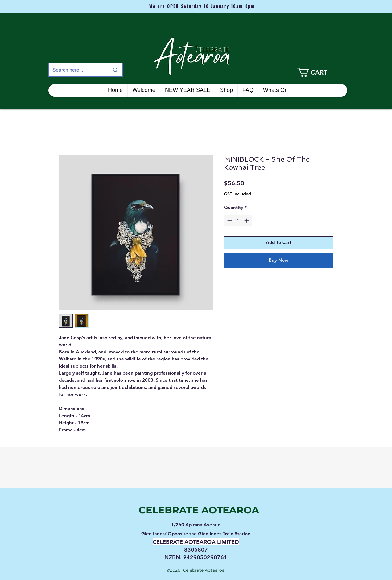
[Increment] (247, 221)
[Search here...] (76, 70)
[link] (320, 72)
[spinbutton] (238, 221)
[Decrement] (229, 221)
